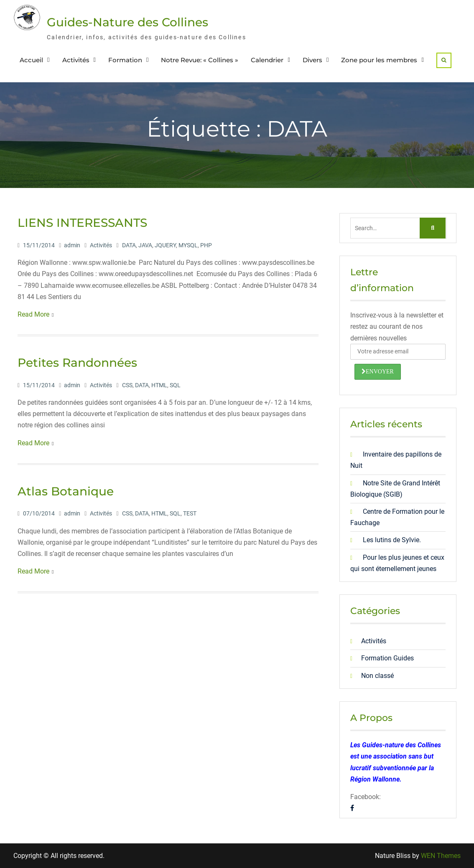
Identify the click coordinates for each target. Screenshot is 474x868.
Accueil (31, 60)
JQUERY (165, 245)
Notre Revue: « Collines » (200, 60)
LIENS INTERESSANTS (82, 223)
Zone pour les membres (379, 60)
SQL (175, 385)
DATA (129, 245)
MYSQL (188, 245)
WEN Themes (441, 856)
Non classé (377, 676)
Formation (125, 60)
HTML (159, 385)
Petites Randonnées (77, 363)
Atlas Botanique (66, 491)
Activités (76, 60)
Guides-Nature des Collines (127, 22)
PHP (206, 245)
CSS (127, 385)
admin (72, 245)
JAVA (145, 245)
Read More (33, 314)
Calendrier (267, 60)
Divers (312, 60)
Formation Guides (387, 658)
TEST (190, 513)
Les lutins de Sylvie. (392, 540)
